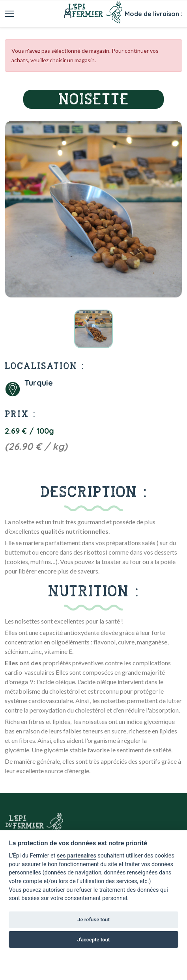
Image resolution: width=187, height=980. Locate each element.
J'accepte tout (93, 940)
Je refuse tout (93, 920)
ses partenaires (77, 856)
